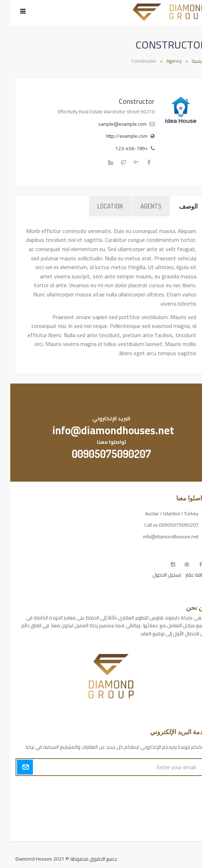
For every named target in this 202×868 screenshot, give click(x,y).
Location (100, 206)
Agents (141, 206)
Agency (164, 61)
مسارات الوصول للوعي (174, 800)
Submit (15, 767)
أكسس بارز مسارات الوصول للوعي (163, 788)
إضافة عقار (185, 575)
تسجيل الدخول (157, 575)
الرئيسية (189, 61)
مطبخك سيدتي (181, 825)
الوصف (178, 206)
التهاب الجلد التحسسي (175, 813)
